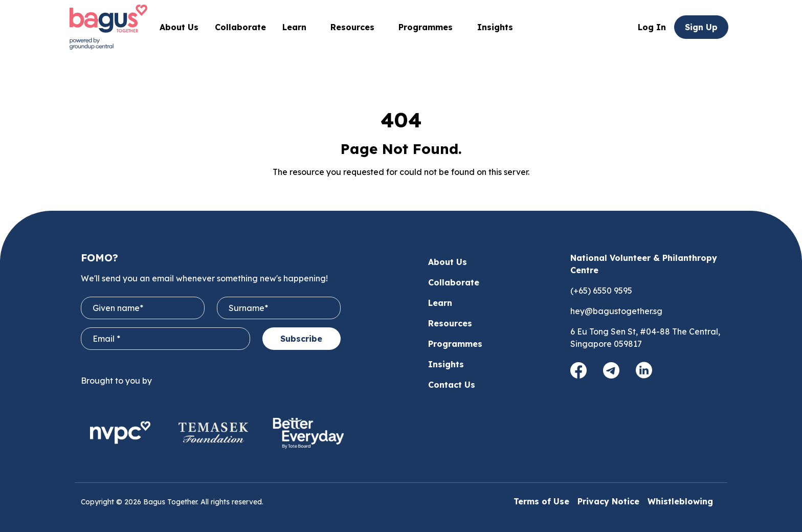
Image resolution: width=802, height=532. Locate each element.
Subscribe (301, 339)
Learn (440, 303)
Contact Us (452, 385)
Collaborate (240, 27)
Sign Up (701, 27)
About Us (179, 27)
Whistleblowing (680, 501)
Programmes (430, 27)
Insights (495, 27)
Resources (450, 323)
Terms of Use (541, 501)
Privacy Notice (608, 501)
